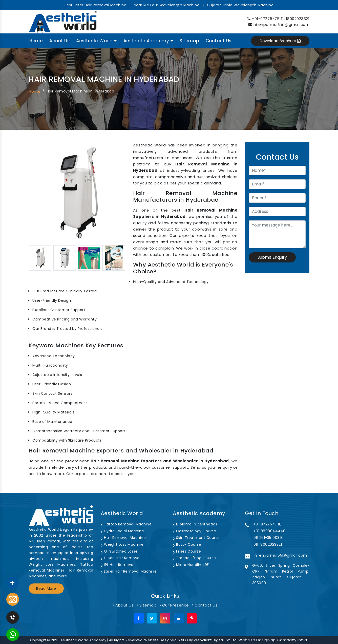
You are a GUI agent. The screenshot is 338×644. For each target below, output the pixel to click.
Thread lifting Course (194, 558)
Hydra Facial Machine (122, 531)
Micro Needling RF (191, 565)
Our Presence (174, 605)
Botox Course (187, 544)
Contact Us (219, 41)
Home (36, 41)
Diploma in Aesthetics (195, 524)
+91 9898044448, (270, 531)
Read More (46, 589)
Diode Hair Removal (121, 558)
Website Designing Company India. (273, 640)
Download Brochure (280, 41)
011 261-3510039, (268, 538)
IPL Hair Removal (118, 565)
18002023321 (298, 19)
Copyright (38, 640)
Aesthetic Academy (148, 41)
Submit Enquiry (272, 257)
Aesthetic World (97, 41)
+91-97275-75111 (268, 19)
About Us (59, 41)
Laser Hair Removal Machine (129, 571)
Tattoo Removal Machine (126, 524)
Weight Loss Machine (122, 544)
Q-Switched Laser (119, 551)
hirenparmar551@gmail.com (281, 24)
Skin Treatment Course (196, 538)
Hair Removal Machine (123, 538)
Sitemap (189, 41)
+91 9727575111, (267, 524)
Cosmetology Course (194, 531)
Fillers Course (187, 551)
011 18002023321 (268, 544)
